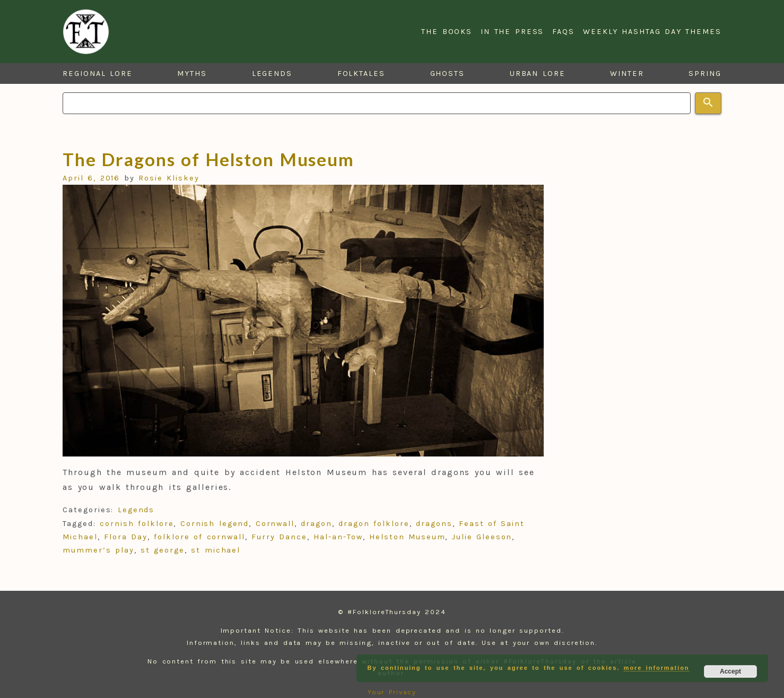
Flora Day (126, 537)
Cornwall (275, 524)
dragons (434, 524)
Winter (627, 74)
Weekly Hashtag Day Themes (652, 32)
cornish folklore (137, 524)
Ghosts (448, 74)
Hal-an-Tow (338, 537)
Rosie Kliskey (169, 178)
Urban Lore (538, 74)
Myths (192, 74)
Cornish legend (215, 524)
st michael (216, 550)
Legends (272, 74)
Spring (705, 74)
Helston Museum (407, 537)
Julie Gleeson (482, 537)
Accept (730, 671)
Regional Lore (98, 74)
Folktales (361, 74)
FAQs (563, 32)
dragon (316, 524)
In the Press (512, 32)
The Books (447, 32)
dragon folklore (374, 524)
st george (163, 550)
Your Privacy (392, 692)
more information (657, 668)
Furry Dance (279, 537)
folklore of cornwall (199, 537)
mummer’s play (98, 550)
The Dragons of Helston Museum (208, 159)
